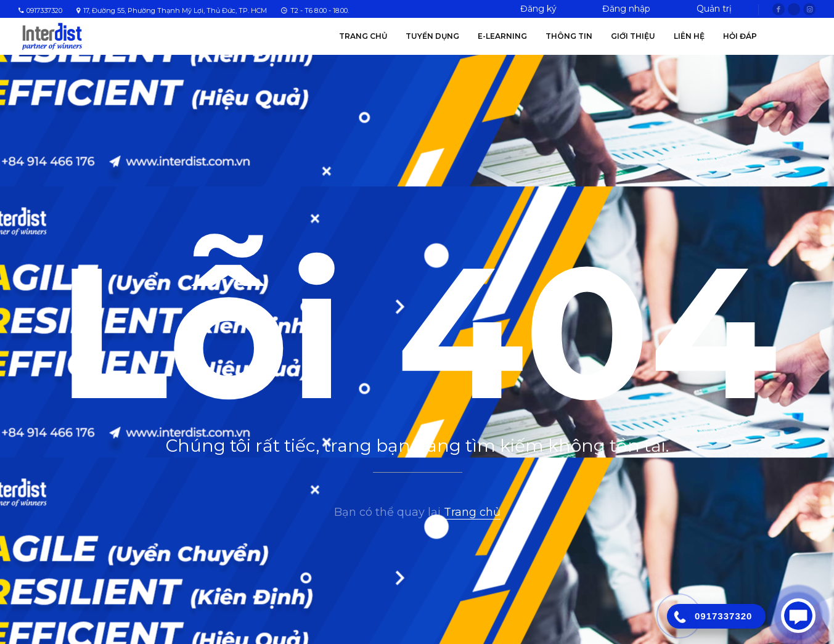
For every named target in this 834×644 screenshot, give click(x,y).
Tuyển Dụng (432, 36)
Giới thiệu (633, 36)
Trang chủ (363, 36)
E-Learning (502, 36)
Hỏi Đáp (740, 36)
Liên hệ (689, 36)
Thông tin (569, 36)
